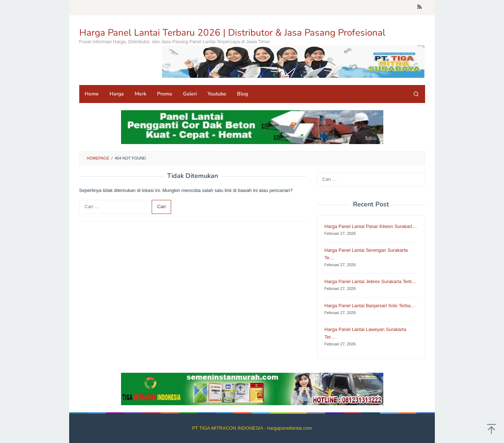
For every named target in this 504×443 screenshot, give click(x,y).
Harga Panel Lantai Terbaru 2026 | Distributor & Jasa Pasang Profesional (232, 33)
